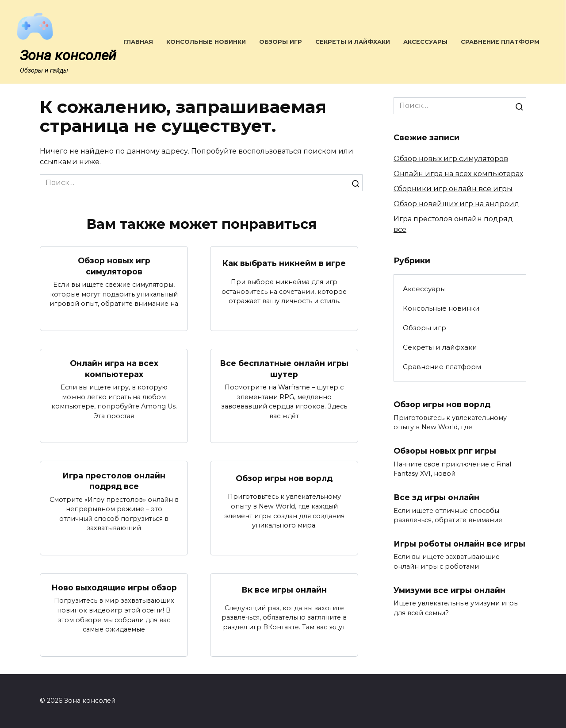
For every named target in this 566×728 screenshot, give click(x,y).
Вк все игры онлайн (284, 590)
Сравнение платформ (500, 42)
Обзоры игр (281, 42)
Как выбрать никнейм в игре (284, 263)
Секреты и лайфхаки (353, 42)
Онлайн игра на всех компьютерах (114, 369)
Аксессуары (425, 42)
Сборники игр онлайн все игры (453, 189)
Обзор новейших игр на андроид (457, 204)
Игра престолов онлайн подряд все (114, 481)
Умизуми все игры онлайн (449, 590)
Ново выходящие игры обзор (114, 587)
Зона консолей (68, 55)
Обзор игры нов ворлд (284, 478)
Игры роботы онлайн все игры (459, 544)
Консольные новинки (206, 42)
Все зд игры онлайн (436, 497)
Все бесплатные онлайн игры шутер (284, 369)
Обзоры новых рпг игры (445, 451)
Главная (138, 42)
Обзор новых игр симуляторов (114, 266)
